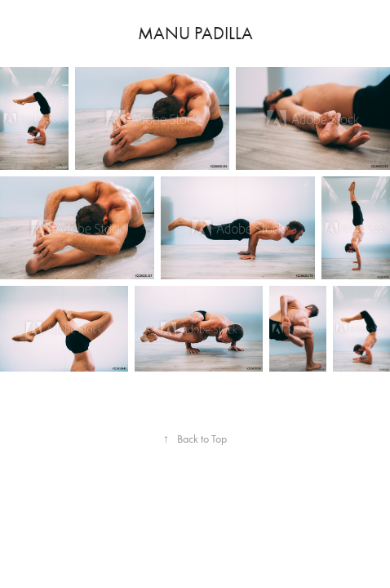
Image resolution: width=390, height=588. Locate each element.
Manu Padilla (195, 33)
